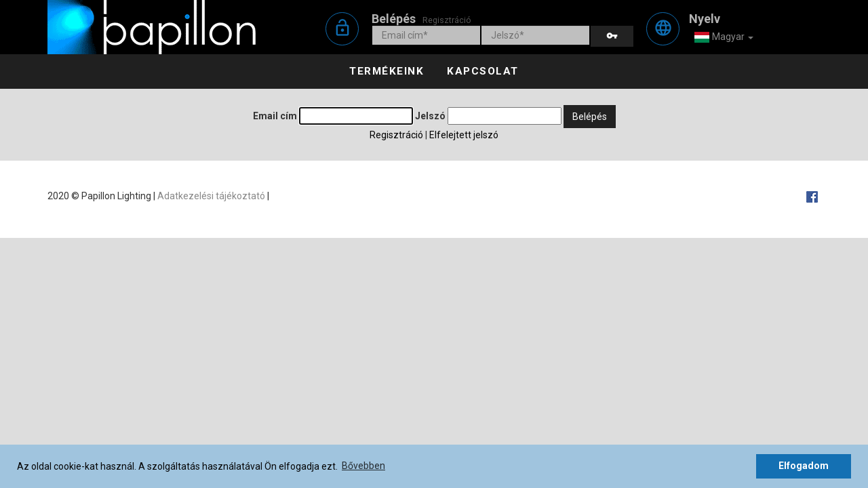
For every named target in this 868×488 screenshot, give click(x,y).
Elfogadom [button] (804, 466)
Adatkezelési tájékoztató (211, 196)
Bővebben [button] (363, 466)
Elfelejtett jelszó (464, 135)
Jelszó (430, 116)
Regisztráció (447, 20)
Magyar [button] (724, 37)
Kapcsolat (483, 71)
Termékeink (387, 71)
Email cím (275, 116)
